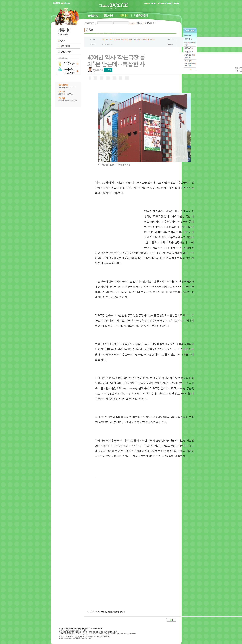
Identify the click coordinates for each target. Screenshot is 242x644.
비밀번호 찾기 (150, 23)
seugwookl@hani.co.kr (113, 612)
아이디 (139, 23)
